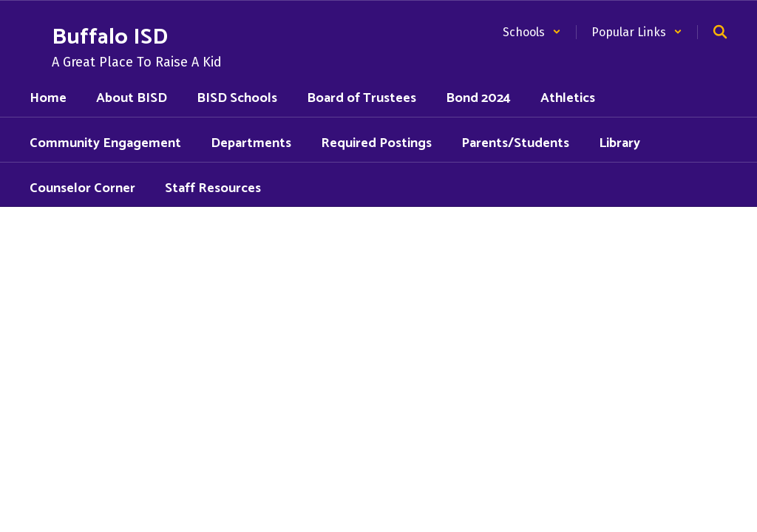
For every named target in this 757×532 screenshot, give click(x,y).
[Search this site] (720, 32)
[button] (532, 32)
